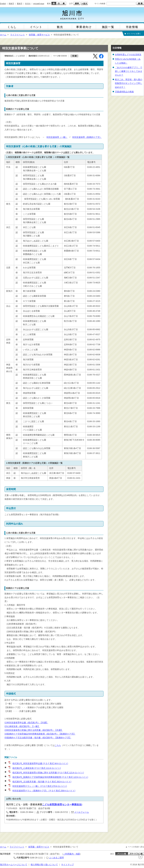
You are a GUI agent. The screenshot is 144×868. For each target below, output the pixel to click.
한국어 (28, 4)
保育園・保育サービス (39, 35)
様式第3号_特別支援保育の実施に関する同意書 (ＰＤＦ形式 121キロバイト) (46, 773)
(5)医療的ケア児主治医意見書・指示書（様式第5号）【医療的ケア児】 (38, 738)
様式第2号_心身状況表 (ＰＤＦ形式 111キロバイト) (34, 768)
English (3, 4)
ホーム (3, 35)
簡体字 (11, 4)
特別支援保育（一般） (57, 137)
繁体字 (20, 4)
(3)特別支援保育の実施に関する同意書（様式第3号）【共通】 (34, 730)
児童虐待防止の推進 (124, 92)
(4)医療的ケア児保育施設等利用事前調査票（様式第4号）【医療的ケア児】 (40, 734)
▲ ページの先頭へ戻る (135, 847)
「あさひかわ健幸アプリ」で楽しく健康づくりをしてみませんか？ (129, 71)
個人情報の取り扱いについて (44, 865)
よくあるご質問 (56, 858)
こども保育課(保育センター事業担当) (62, 805)
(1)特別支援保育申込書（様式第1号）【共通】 (26, 723)
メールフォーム (82, 812)
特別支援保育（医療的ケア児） (87, 137)
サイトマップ (67, 865)
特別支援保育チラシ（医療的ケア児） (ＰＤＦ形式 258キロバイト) (42, 791)
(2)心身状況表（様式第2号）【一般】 (22, 726)
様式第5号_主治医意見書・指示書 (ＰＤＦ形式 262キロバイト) (40, 782)
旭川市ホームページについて (14, 865)
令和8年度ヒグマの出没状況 (128, 55)
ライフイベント (18, 35)
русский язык (39, 4)
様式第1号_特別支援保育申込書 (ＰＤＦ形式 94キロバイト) (38, 763)
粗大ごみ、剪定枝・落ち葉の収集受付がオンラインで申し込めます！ (129, 83)
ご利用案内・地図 (72, 854)
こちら (58, 745)
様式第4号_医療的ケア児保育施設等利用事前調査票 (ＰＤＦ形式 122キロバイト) (48, 777)
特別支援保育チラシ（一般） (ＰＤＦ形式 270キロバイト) (37, 786)
